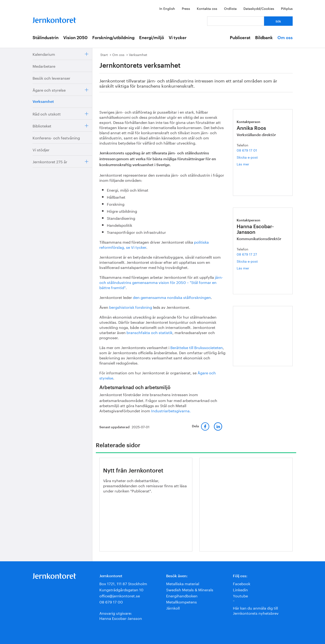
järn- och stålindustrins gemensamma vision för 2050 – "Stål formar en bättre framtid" (161, 282)
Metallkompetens (181, 601)
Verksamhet (43, 102)
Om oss (285, 38)
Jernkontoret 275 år (50, 161)
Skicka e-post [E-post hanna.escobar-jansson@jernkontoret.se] (247, 261)
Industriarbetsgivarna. (171, 410)
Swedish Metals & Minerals (190, 589)
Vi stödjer (41, 149)
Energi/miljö (152, 38)
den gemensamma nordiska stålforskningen (172, 297)
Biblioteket (42, 125)
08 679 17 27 (247, 254)
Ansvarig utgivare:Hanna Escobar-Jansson (121, 615)
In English (167, 8)
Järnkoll (173, 608)
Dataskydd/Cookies (259, 8)
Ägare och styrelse (49, 90)
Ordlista (230, 8)
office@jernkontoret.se (120, 595)
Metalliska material (183, 583)
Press (186, 8)
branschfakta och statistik (149, 332)
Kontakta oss (207, 8)
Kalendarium (44, 54)
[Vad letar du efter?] (236, 21)
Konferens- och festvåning (56, 137)
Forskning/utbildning (113, 38)
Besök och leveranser (51, 78)
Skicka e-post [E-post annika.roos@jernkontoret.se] (247, 157)
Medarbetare (44, 66)
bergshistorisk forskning (131, 307)
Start (104, 54)
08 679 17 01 (247, 150)
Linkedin (240, 589)
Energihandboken (182, 595)
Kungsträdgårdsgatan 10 (121, 589)
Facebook (242, 583)
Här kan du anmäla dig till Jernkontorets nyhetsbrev (256, 610)
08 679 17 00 (111, 601)
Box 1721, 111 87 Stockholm (123, 583)
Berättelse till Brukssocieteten (197, 347)
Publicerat (240, 38)
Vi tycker (178, 38)
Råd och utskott (47, 114)
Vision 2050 (75, 38)
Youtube (240, 595)
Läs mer (248, 164)
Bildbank (264, 38)
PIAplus (287, 8)
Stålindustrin (46, 38)
